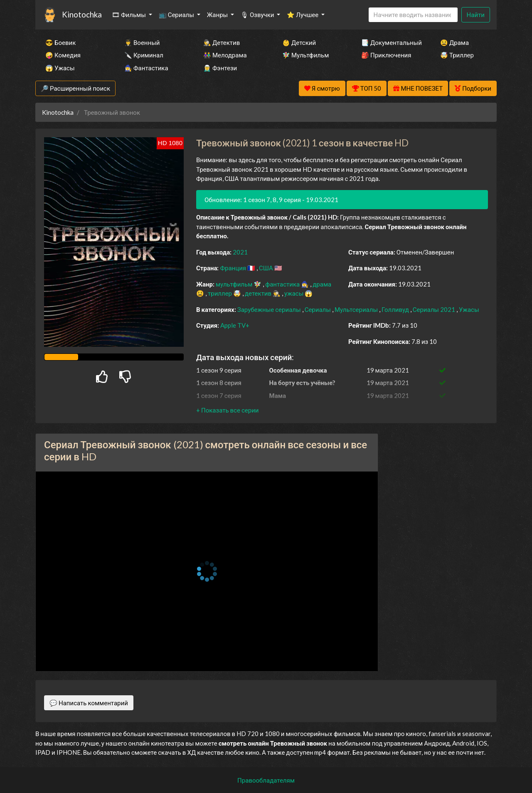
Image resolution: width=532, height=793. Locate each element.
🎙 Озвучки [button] (258, 15)
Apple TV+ (235, 325)
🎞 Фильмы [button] (129, 15)
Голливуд (396, 309)
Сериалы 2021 (435, 309)
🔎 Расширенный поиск (75, 88)
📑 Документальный (389, 42)
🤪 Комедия (63, 55)
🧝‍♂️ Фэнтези (220, 68)
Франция (234, 268)
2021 (240, 252)
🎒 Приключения (386, 55)
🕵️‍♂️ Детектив (222, 42)
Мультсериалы (357, 309)
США (267, 268)
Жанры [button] (218, 15)
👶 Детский (299, 42)
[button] (227, 410)
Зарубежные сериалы (270, 309)
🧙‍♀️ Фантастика (146, 68)
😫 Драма (454, 42)
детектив (259, 293)
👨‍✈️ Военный (142, 42)
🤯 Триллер (457, 55)
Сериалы (318, 309)
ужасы (294, 293)
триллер (220, 293)
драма (322, 284)
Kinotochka (82, 14)
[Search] (413, 15)
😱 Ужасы (60, 68)
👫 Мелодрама (225, 55)
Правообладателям (266, 780)
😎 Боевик (60, 42)
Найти (476, 15)
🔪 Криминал (144, 55)
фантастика (283, 284)
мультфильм (235, 284)
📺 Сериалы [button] (177, 15)
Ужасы (469, 309)
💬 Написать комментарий (89, 703)
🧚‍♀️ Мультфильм (305, 55)
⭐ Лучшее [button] (303, 15)
